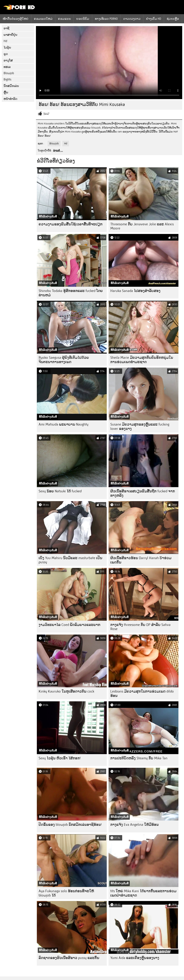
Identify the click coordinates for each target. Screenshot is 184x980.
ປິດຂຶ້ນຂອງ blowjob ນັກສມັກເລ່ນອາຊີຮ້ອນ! (70, 825)
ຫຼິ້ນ (6, 92)
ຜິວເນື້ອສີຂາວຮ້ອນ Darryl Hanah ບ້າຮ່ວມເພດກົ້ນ (141, 560)
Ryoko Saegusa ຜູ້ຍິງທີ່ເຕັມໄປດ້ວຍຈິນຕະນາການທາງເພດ (64, 360)
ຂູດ (6, 54)
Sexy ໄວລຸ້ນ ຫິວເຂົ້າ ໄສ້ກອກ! (60, 758)
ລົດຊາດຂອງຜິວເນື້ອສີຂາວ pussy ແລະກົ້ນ (69, 958)
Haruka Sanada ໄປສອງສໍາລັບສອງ (135, 291)
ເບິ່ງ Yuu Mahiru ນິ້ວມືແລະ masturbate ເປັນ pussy (70, 560)
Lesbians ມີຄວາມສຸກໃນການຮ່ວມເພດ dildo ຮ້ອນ (142, 694)
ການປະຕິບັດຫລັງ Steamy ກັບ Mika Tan (139, 758)
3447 (46, 114)
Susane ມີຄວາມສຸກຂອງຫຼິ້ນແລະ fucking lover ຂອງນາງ (140, 427)
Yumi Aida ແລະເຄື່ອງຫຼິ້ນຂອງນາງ (135, 958)
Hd (5, 41)
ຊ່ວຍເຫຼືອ (173, 19)
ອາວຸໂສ (8, 60)
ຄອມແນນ (64, 19)
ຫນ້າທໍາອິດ (10, 99)
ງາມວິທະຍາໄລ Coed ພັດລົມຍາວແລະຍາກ (69, 625)
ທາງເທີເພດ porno (106, 19)
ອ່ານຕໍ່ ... (58, 150)
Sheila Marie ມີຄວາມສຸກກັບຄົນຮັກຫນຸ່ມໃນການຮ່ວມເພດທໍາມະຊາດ (142, 360)
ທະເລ (7, 67)
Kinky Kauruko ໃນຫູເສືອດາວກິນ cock (66, 691)
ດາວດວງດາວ (132, 19)
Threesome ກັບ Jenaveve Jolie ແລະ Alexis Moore (142, 226)
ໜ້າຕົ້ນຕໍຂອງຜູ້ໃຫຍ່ (16, 19)
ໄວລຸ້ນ (7, 47)
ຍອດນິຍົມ (83, 19)
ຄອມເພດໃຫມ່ (43, 19)
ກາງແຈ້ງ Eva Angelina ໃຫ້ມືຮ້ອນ (134, 825)
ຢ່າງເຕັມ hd (154, 19)
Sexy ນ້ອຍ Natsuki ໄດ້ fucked (60, 491)
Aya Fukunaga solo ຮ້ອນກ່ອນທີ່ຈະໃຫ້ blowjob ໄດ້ (66, 893)
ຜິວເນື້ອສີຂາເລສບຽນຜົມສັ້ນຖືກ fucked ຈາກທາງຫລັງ (143, 493)
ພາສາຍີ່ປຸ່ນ (10, 35)
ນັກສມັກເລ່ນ (11, 86)
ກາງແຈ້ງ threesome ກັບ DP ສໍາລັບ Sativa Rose (140, 627)
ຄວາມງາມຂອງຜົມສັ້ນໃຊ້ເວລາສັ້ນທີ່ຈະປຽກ (71, 224)
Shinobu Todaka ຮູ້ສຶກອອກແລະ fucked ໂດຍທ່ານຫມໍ (71, 293)
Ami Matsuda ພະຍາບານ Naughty (64, 424)
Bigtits (7, 79)
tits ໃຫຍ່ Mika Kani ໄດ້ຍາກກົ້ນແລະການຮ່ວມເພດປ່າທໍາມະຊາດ (143, 893)
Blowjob (9, 73)
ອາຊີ (6, 28)
